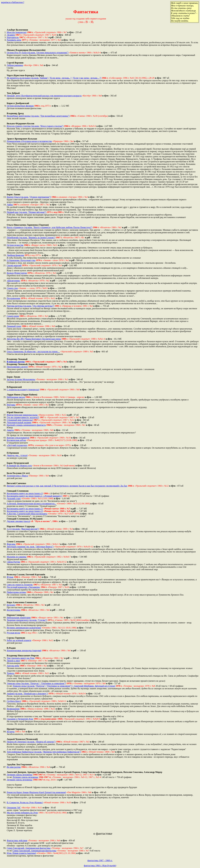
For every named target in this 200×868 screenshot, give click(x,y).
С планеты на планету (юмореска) (23, 390)
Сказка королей (14, 265)
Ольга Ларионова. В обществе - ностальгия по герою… (33, 352)
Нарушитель (13, 37)
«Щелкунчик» (14, 281)
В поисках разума (16, 362)
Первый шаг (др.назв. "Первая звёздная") (27, 212)
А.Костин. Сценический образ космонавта (27, 514)
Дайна (10, 205)
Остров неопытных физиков (20, 106)
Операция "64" (14, 808)
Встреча (11, 732)
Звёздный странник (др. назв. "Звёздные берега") (30, 547)
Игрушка (11, 405)
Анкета (10, 430)
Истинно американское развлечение (24, 628)
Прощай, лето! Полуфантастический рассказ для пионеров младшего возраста (44, 96)
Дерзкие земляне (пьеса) (19, 521)
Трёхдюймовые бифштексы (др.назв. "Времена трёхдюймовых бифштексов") (44, 752)
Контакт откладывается (18, 438)
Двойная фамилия (15, 255)
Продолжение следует (17, 367)
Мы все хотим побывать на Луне (22, 813)
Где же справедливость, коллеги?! (23, 417)
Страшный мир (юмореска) (20, 420)
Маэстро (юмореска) (17, 32)
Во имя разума (14, 767)
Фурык (10, 577)
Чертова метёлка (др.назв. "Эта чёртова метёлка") (30, 306)
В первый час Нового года (19, 466)
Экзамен (11, 35)
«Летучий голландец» (17, 445)
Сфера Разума (13, 562)
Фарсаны (11, 544)
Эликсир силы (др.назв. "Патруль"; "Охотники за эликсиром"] (36, 683)
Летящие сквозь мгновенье (20, 775)
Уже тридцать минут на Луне (21, 658)
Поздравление (13, 298)
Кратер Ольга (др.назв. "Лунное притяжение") (29, 197)
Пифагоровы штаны (16, 592)
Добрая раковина (15, 65)
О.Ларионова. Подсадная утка (21, 260)
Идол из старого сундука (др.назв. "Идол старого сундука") (35, 126)
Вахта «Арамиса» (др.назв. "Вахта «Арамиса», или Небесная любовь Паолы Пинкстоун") (50, 227)
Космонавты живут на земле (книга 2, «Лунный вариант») (34, 496)
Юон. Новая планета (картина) (21, 853)
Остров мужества (15, 245)
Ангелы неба (13, 666)
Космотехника (14, 610)
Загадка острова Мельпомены (21, 379)
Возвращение (13, 709)
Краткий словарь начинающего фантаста (26, 425)
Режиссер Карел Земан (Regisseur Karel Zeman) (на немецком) (36, 792)
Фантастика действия (17, 840)
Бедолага (11, 605)
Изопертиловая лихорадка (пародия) (24, 650)
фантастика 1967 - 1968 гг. (100, 860)
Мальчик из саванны (17, 557)
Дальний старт (14, 498)
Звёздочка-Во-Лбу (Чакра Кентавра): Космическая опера (34, 339)
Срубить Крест (14, 701)
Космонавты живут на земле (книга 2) (25, 511)
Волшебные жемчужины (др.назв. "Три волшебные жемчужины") (38, 116)
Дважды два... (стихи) (17, 455)
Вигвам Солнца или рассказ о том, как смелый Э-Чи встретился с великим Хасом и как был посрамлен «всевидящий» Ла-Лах (67, 486)
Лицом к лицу (13, 661)
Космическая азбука (16, 440)
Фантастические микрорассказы (22, 415)
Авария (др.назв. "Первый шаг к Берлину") (27, 694)
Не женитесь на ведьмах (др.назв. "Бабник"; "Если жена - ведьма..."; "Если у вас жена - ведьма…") (54, 78)
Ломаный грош (14, 326)
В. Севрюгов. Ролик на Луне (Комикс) (25, 802)
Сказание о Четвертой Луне (20, 719)
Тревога (10, 673)
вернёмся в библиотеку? (13, 2)
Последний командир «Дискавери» (23, 587)
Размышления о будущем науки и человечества (29, 141)
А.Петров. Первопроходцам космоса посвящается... (31, 504)
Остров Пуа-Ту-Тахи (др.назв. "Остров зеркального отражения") (38, 53)
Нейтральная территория (19, 618)
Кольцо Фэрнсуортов (17, 273)
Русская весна (13, 633)
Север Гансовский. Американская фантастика (29, 848)
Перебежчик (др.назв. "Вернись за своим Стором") (31, 238)
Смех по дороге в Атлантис (20, 585)
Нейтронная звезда (16, 397)
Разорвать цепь (14, 40)
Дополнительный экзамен (19, 422)
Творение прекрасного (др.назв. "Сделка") (27, 620)
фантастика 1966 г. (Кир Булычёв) (100, 866)
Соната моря (13, 316)
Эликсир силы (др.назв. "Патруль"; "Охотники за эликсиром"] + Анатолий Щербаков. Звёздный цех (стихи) (64, 686)
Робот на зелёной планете (19, 640)
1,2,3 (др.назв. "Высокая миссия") (23, 529)
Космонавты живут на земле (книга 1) (25, 493)
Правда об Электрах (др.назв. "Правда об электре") (31, 742)
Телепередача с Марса (17, 476)
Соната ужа (12, 288)
